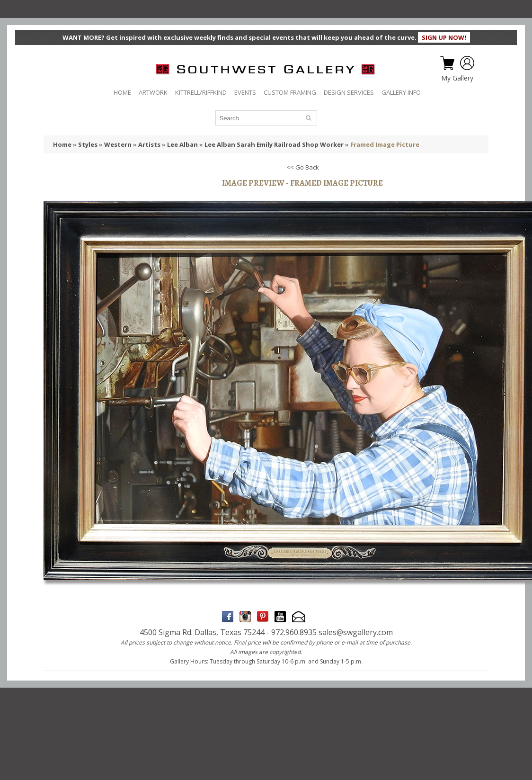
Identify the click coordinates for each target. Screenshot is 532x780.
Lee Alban (182, 144)
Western (118, 144)
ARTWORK (153, 92)
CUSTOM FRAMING (290, 92)
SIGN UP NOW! (444, 37)
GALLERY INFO (401, 92)
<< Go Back (303, 167)
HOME (122, 92)
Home (62, 144)
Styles (88, 144)
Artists (149, 144)
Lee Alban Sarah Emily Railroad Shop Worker (274, 144)
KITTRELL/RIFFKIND (201, 92)
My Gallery (457, 78)
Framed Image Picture (385, 144)
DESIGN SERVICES (349, 92)
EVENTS (245, 92)
